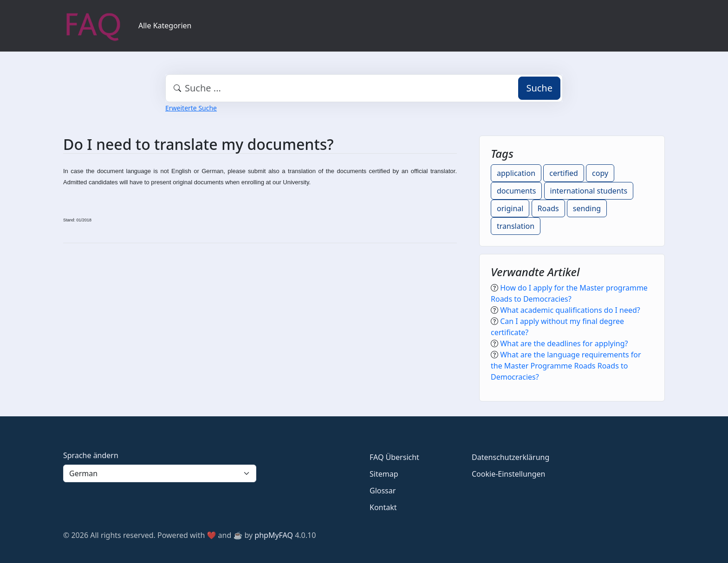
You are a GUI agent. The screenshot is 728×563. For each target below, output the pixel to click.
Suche (539, 88)
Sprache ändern (91, 455)
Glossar (383, 491)
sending (587, 208)
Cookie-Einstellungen (508, 474)
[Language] (160, 473)
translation (516, 226)
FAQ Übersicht (394, 457)
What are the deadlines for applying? (564, 343)
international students (589, 191)
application (516, 173)
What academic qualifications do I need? (570, 310)
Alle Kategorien (165, 26)
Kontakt (383, 507)
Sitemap (384, 474)
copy (600, 173)
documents (516, 191)
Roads (548, 208)
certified (564, 173)
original (510, 208)
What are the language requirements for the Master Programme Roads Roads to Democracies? (566, 366)
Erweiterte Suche (191, 108)
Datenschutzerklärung (510, 457)
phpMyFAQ (274, 535)
